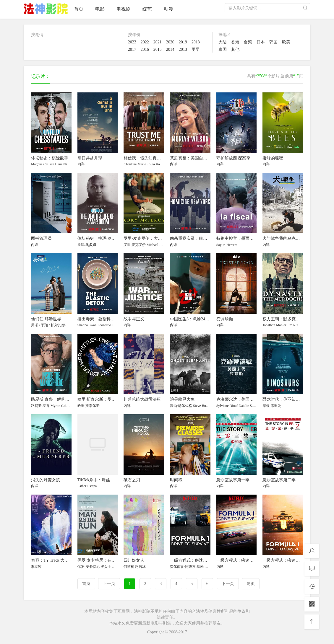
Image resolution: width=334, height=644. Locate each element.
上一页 (109, 584)
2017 (132, 49)
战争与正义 (134, 319)
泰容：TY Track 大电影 (52, 560)
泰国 (223, 49)
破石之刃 (132, 480)
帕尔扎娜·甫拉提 (64, 325)
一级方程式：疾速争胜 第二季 (244, 560)
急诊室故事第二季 (279, 480)
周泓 (35, 325)
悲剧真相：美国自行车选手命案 (199, 158)
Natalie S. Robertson (254, 406)
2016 (145, 49)
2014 (170, 49)
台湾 (248, 42)
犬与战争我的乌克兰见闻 (285, 238)
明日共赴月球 (90, 158)
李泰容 (36, 567)
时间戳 (176, 480)
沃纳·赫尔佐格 (181, 406)
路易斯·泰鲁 (40, 406)
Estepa (92, 486)
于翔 (44, 325)
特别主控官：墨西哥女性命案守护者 (249, 238)
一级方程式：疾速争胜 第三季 (290, 560)
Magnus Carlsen (43, 164)
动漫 (168, 9)
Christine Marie (135, 164)
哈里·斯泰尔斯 (89, 406)
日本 (261, 42)
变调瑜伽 (225, 319)
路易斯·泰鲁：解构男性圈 (54, 399)
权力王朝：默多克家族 (283, 319)
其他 (235, 49)
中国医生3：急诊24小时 (192, 319)
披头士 (106, 567)
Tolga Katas (155, 164)
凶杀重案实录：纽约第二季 (195, 238)
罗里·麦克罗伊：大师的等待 (149, 238)
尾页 (251, 584)
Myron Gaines (61, 406)
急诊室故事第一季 (233, 480)
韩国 (273, 42)
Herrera (232, 245)
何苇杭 (129, 567)
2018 (196, 42)
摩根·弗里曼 (272, 406)
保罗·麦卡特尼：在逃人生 (101, 560)
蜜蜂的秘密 (273, 158)
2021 (158, 42)
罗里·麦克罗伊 (135, 245)
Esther (82, 486)
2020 (170, 42)
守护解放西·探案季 (234, 158)
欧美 (286, 42)
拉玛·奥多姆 (87, 245)
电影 (100, 9)
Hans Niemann (66, 164)
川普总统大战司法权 (142, 399)
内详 (81, 164)
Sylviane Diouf (227, 406)
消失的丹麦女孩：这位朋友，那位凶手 (66, 480)
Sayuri (221, 245)
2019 (183, 42)
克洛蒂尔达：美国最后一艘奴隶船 (247, 399)
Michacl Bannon (158, 245)
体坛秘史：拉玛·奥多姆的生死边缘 (109, 238)
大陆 (223, 42)
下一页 (228, 584)
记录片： (40, 76)
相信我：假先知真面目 (144, 158)
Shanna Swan (87, 325)
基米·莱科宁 (206, 567)
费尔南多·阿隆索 (183, 567)
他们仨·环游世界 (46, 319)
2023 (132, 42)
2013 (183, 49)
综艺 (147, 9)
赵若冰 (140, 567)
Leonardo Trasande (111, 325)
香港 (235, 42)
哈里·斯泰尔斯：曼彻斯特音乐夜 (107, 399)
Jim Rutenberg (298, 325)
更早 (196, 49)
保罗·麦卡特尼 (89, 567)
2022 (145, 42)
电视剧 (124, 9)
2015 (158, 49)
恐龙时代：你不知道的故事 (287, 399)
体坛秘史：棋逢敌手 (50, 158)
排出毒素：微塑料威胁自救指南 (106, 319)
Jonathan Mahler (274, 325)
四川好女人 (134, 560)
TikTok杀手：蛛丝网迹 (98, 480)
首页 (79, 9)
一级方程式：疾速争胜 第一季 (197, 560)
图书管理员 (41, 238)
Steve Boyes (202, 406)
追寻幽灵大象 (182, 399)
